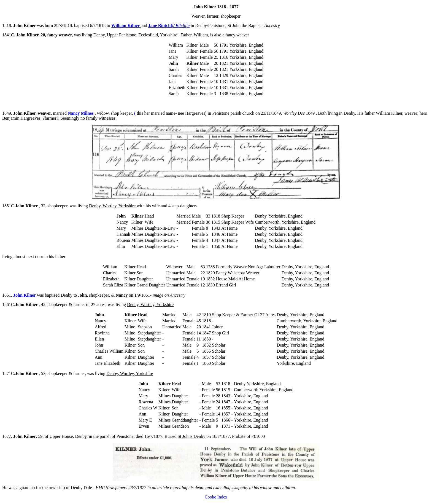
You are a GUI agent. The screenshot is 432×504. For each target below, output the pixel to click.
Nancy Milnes (81, 113)
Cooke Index (216, 497)
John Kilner (25, 295)
